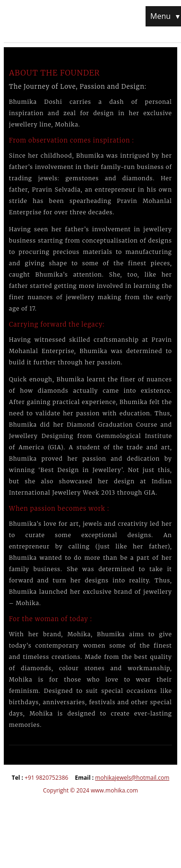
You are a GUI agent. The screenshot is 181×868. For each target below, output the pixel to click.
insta (55, 812)
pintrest (74, 812)
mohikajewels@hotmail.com (132, 778)
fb (35, 812)
